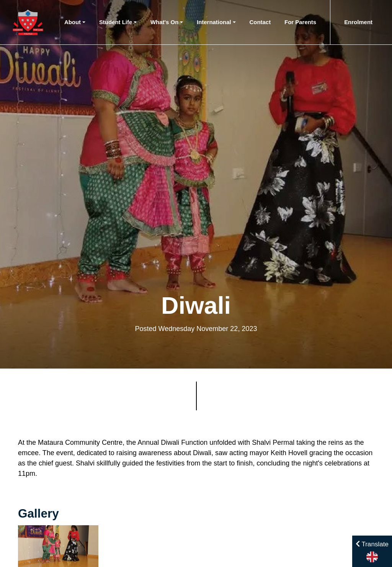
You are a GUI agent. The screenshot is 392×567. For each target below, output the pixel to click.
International (214, 22)
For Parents (300, 22)
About (73, 22)
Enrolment (358, 22)
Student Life (116, 22)
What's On (164, 22)
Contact (260, 22)
